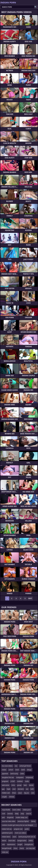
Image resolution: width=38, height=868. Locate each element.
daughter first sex (8, 777)
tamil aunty (14, 774)
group (19, 785)
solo (33, 793)
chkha (31, 841)
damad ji (21, 789)
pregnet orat (18, 829)
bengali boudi (7, 848)
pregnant (5, 781)
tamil (23, 770)
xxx (16, 766)
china (15, 848)
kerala (31, 785)
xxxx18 (29, 814)
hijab (9, 789)
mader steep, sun (22, 817)
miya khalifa (6, 810)
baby (17, 814)
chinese (12, 797)
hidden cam (6, 793)
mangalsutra (29, 844)
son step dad (31, 848)
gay (3, 789)
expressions (11, 844)
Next (30, 598)
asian (14, 837)
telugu (29, 770)
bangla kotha (22, 841)
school (11, 770)
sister (22, 774)
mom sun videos (20, 833)
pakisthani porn (7, 833)
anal (14, 789)
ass (27, 789)
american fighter (23, 821)
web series (6, 785)
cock (3, 814)
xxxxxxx (10, 814)
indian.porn (27, 810)
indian (4, 770)
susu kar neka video (9, 821)
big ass (27, 793)
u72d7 (13, 781)
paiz (3, 817)
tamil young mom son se (27, 837)
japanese (5, 774)
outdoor (20, 781)
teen (25, 785)
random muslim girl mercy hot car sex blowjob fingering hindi (17, 826)
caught (4, 797)
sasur (20, 793)
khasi (14, 793)
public (27, 829)
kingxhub (10, 817)
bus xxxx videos (7, 766)
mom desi (12, 841)
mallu (27, 781)
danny (33, 821)
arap (22, 814)
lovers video (16, 810)
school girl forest (25, 766)
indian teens (6, 837)
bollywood (29, 777)
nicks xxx (5, 852)
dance (4, 841)
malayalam (20, 777)
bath (32, 789)
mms (13, 785)
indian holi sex (7, 829)
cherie (22, 848)
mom (17, 770)
